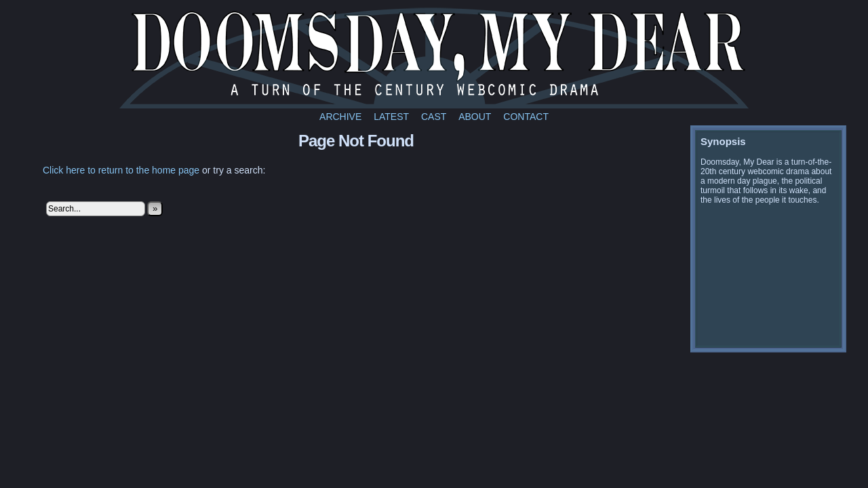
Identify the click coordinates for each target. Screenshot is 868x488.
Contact (526, 117)
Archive (340, 117)
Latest (391, 117)
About (475, 117)
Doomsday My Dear (434, 58)
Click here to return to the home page (121, 170)
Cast (434, 117)
